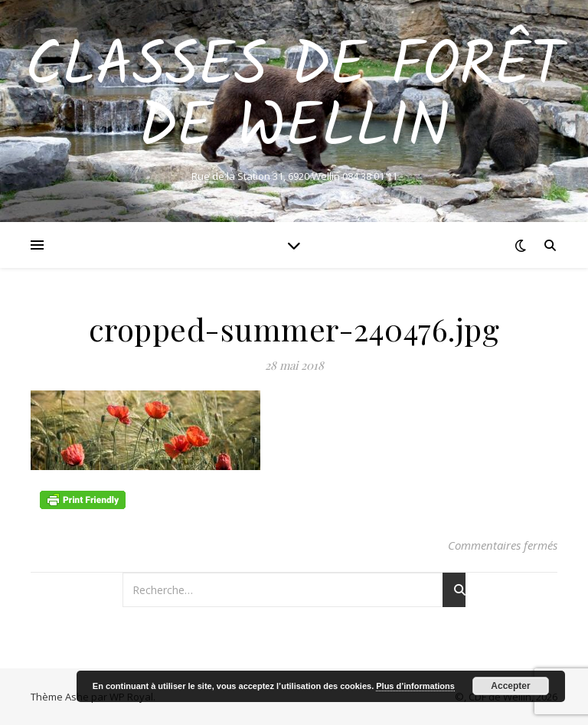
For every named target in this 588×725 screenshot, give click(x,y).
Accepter (510, 686)
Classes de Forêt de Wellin (294, 98)
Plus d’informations (415, 686)
